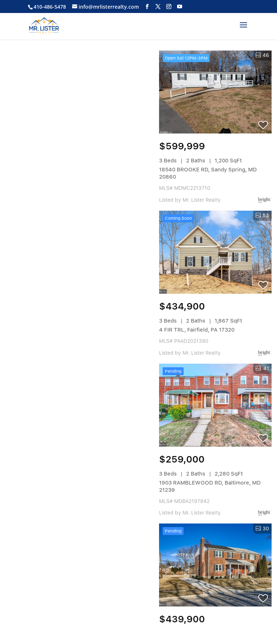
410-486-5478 (50, 7)
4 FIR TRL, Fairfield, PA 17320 (197, 330)
